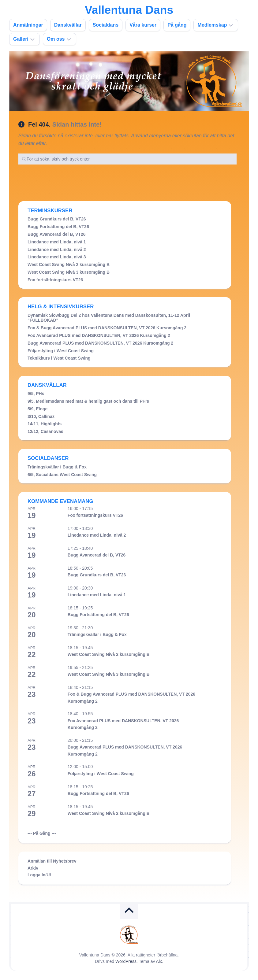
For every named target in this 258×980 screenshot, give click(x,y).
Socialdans (106, 25)
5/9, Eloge (37, 409)
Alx (159, 961)
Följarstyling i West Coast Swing (61, 351)
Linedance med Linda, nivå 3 (57, 257)
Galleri (21, 39)
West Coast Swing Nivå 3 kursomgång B (69, 272)
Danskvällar (68, 25)
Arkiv (33, 868)
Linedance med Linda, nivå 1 (57, 242)
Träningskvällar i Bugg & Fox (57, 467)
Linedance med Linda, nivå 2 (57, 250)
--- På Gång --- (42, 833)
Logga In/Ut (39, 875)
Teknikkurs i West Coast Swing (59, 358)
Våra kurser (143, 25)
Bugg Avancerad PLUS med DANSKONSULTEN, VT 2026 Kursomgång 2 (100, 343)
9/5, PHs (36, 394)
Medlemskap (212, 25)
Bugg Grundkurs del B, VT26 (57, 219)
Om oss (56, 39)
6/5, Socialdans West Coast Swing (62, 475)
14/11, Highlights (45, 424)
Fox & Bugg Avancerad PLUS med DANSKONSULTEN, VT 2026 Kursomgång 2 (107, 328)
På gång (177, 25)
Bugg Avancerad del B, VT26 (57, 234)
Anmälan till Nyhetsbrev (52, 861)
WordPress (126, 961)
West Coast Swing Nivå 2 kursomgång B (69, 264)
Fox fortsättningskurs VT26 (55, 280)
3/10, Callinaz (41, 416)
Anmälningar (28, 25)
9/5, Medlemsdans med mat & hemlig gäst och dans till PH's (88, 401)
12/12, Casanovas (45, 431)
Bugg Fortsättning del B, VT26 (58, 227)
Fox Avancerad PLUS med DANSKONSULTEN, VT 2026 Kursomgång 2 (99, 335)
